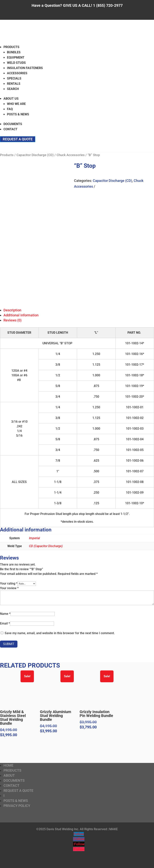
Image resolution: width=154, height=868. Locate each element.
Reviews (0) (12, 320)
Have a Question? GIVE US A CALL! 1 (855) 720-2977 (77, 5)
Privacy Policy (17, 806)
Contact (10, 129)
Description (12, 310)
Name (5, 614)
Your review (9, 588)
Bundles (14, 52)
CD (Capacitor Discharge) (46, 546)
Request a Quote (18, 139)
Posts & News (18, 114)
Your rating (9, 583)
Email (5, 623)
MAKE (114, 829)
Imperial (34, 538)
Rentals (14, 84)
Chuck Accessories (71, 155)
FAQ (10, 109)
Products (11, 47)
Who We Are (16, 104)
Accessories (17, 73)
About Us (11, 99)
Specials (14, 78)
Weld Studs (16, 63)
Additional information (21, 315)
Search (13, 89)
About (9, 775)
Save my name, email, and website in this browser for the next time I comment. (60, 633)
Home (8, 765)
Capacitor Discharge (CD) (35, 155)
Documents (13, 124)
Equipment (16, 57)
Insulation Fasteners (25, 68)
